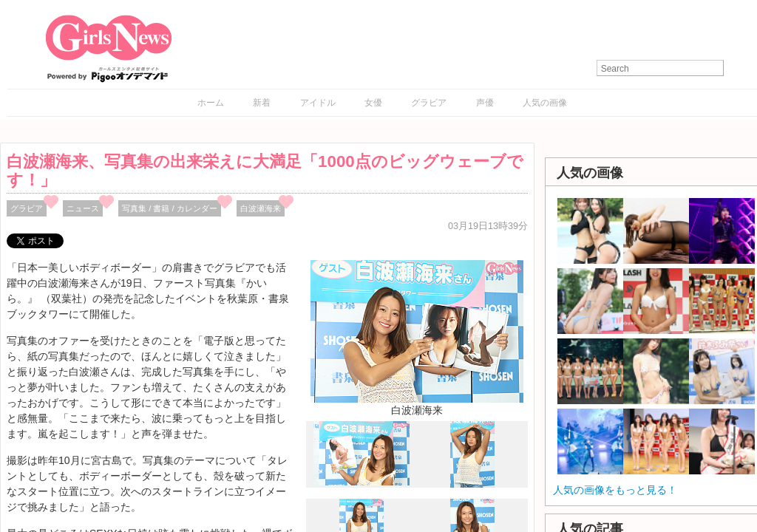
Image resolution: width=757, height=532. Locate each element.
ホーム (211, 103)
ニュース (83, 208)
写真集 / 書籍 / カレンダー (170, 208)
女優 (373, 103)
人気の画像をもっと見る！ (615, 490)
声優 (485, 103)
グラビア (429, 103)
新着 (262, 103)
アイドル (318, 103)
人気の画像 (545, 103)
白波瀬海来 (261, 208)
